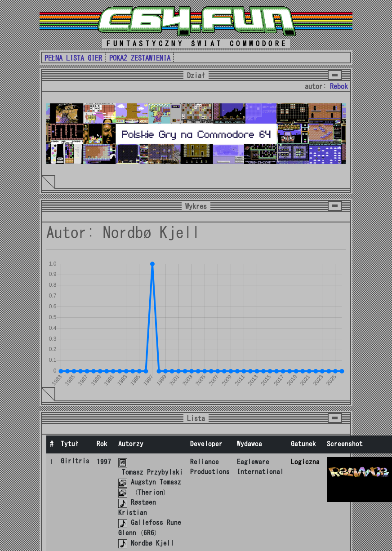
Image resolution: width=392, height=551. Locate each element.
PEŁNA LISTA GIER (73, 58)
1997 (104, 462)
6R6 (149, 533)
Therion (151, 492)
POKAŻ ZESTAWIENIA (140, 58)
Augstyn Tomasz (156, 482)
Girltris (75, 461)
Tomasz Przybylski (152, 472)
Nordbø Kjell (152, 543)
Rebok (339, 86)
